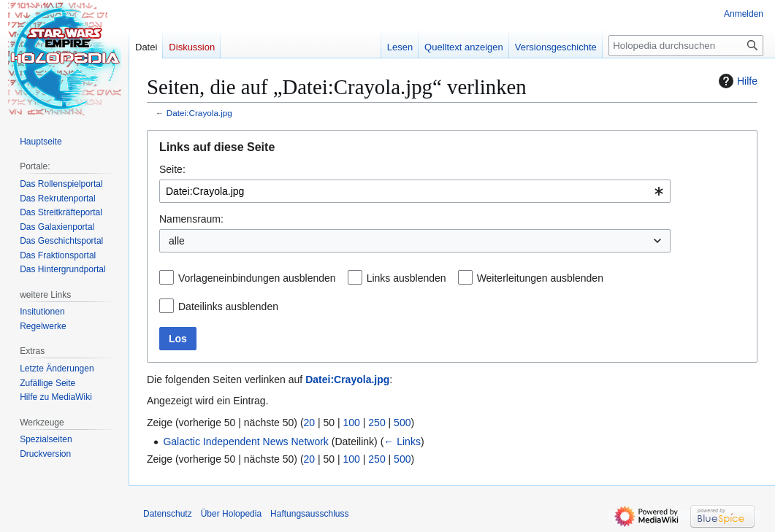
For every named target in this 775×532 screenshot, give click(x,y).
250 (377, 423)
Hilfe (736, 81)
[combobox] (415, 191)
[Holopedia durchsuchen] (686, 46)
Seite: (172, 169)
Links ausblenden (406, 278)
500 (402, 423)
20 (310, 423)
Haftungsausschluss (309, 514)
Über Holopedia (231, 514)
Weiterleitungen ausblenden (540, 278)
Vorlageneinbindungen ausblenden (257, 278)
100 (352, 423)
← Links (402, 442)
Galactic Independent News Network (245, 442)
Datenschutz (168, 514)
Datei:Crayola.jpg (199, 113)
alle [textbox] (177, 241)
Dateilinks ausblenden (228, 307)
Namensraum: (191, 219)
